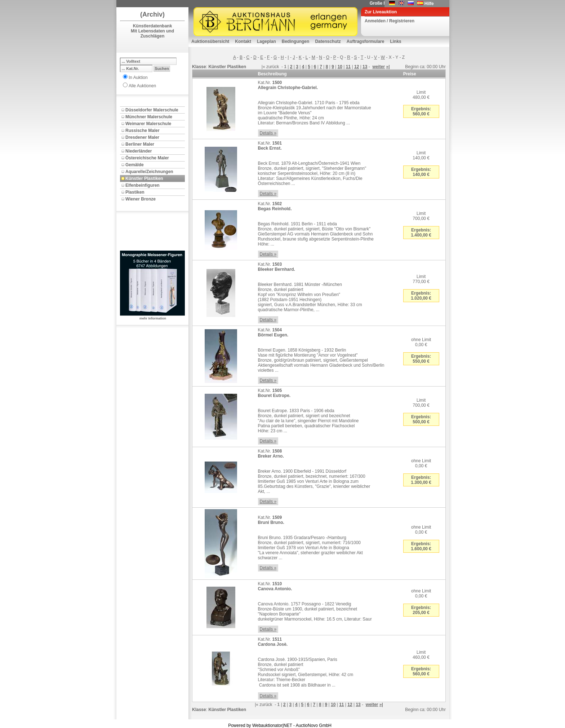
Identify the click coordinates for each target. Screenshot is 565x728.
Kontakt (243, 41)
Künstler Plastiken (144, 178)
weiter (379, 67)
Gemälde (135, 165)
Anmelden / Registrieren (390, 21)
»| (388, 67)
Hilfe (429, 4)
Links (395, 41)
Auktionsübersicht (210, 41)
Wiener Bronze (141, 199)
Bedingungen (296, 41)
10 (340, 67)
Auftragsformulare (366, 41)
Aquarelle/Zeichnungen (149, 172)
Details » (268, 133)
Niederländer (139, 151)
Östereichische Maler (147, 158)
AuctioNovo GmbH (314, 725)
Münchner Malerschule (149, 117)
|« (263, 67)
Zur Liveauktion (381, 12)
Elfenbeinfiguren (143, 185)
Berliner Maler (140, 144)
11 (348, 67)
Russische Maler (143, 131)
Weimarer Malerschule (148, 124)
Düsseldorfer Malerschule (152, 110)
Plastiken (135, 192)
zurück (273, 67)
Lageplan (266, 41)
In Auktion (138, 78)
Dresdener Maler (142, 137)
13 (365, 67)
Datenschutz (328, 41)
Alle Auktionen (142, 86)
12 (357, 67)
